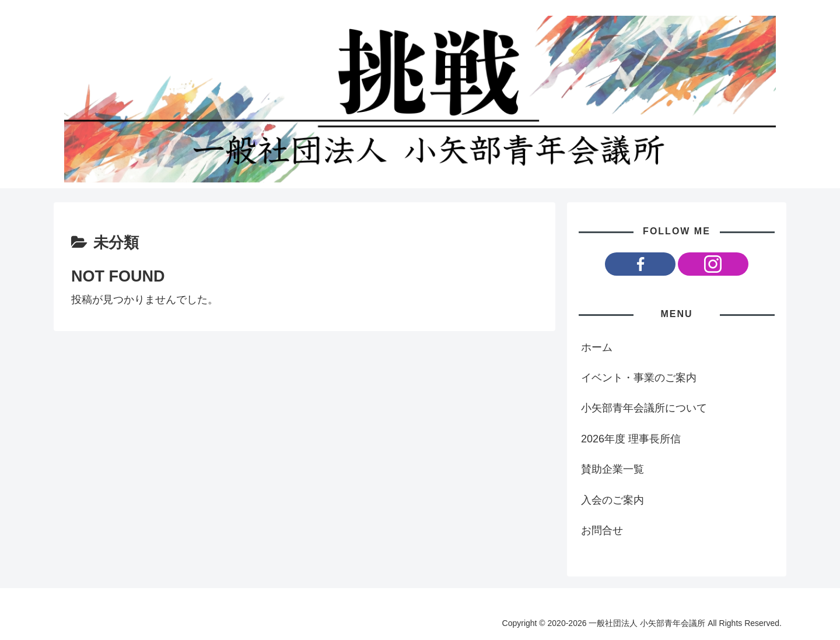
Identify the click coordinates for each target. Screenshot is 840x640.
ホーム (597, 347)
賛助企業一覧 (612, 469)
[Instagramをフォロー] (713, 264)
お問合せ (602, 530)
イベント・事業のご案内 (639, 378)
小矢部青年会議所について (644, 408)
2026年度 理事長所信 (631, 439)
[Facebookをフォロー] (640, 264)
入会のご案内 (612, 500)
